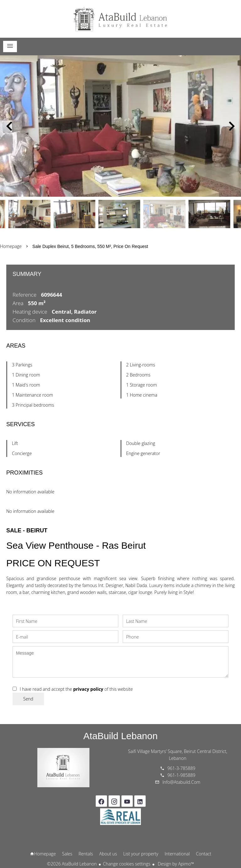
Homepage (120, 19)
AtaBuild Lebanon (121, 736)
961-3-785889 (182, 768)
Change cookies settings (127, 864)
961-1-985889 (182, 775)
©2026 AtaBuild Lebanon (72, 864)
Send (28, 699)
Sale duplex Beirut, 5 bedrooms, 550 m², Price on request (90, 246)
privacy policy (88, 689)
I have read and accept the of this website (76, 689)
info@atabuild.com (182, 782)
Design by (175, 864)
